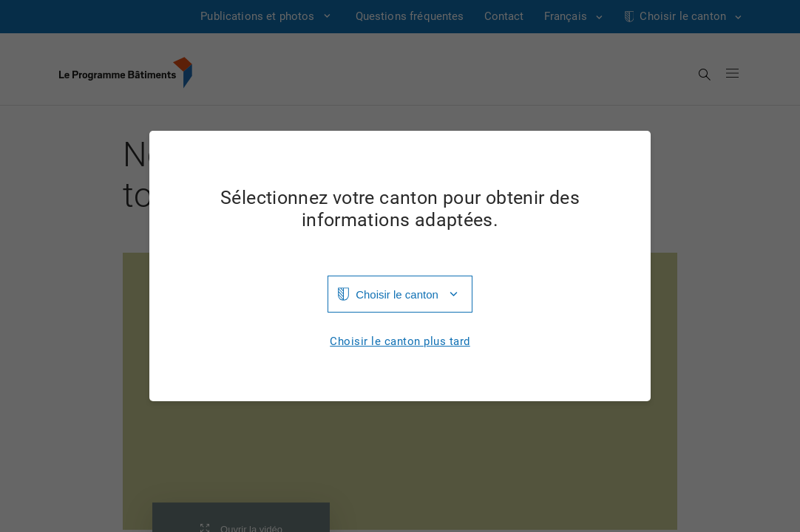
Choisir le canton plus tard (400, 342)
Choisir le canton (397, 294)
